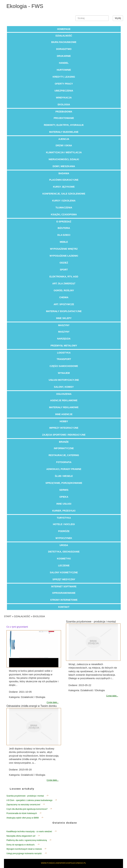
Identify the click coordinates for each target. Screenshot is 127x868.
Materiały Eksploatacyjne (64, 311)
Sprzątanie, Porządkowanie (64, 483)
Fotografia (64, 462)
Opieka (64, 497)
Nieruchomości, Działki (64, 159)
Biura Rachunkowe (64, 42)
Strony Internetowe (64, 600)
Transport (64, 359)
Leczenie (64, 566)
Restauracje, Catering (64, 455)
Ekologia (64, 105)
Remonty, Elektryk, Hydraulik (64, 125)
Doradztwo (64, 49)
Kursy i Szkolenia (64, 201)
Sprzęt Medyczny (64, 579)
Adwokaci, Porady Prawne (64, 469)
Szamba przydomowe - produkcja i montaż (25, 796)
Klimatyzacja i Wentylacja (64, 152)
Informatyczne (64, 448)
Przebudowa (64, 112)
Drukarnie (64, 56)
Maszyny (64, 325)
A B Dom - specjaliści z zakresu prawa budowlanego (29, 800)
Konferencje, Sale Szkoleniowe (64, 194)
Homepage (64, 29)
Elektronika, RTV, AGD (64, 277)
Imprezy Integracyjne (64, 428)
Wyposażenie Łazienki (64, 256)
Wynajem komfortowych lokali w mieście (24, 849)
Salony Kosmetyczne (64, 572)
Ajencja (64, 139)
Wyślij (118, 18)
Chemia (64, 297)
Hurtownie (64, 70)
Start (8, 616)
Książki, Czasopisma (64, 214)
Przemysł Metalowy (64, 346)
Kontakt (64, 607)
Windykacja (64, 98)
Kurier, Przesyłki (64, 511)
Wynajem (64, 373)
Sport (64, 270)
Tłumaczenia (64, 208)
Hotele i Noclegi (64, 524)
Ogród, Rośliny (64, 290)
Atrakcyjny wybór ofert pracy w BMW (23, 818)
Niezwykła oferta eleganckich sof (21, 836)
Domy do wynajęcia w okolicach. (21, 845)
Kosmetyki (64, 559)
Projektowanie (64, 118)
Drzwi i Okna (64, 145)
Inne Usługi (64, 504)
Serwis (64, 490)
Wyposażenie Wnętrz (64, 249)
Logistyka (64, 353)
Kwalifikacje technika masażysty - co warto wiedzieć (29, 832)
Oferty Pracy (64, 84)
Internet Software (64, 586)
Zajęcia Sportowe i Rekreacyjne (64, 435)
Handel (64, 63)
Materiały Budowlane (64, 132)
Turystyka (64, 518)
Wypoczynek (64, 538)
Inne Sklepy (64, 318)
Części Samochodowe (64, 366)
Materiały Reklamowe (64, 407)
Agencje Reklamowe (64, 400)
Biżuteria (64, 228)
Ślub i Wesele (64, 476)
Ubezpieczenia (64, 91)
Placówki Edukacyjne (64, 180)
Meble (64, 242)
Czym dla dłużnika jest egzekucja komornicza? (27, 809)
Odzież (64, 263)
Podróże (64, 531)
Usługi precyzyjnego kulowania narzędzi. (24, 853)
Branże (64, 442)
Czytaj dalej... (53, 702)
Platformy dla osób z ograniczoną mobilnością (27, 840)
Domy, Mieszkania (64, 166)
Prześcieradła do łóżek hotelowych (22, 813)
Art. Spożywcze (64, 304)
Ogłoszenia (64, 394)
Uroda (64, 545)
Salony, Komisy (64, 387)
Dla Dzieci (64, 235)
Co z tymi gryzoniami (17, 627)
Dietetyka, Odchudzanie (64, 552)
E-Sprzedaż (64, 222)
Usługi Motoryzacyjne (64, 380)
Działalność (64, 36)
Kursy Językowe (64, 187)
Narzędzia (64, 339)
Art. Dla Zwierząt (64, 283)
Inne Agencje (64, 414)
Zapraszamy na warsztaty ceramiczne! (23, 805)
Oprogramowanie (64, 593)
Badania (64, 173)
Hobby (64, 421)
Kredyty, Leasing (64, 77)
